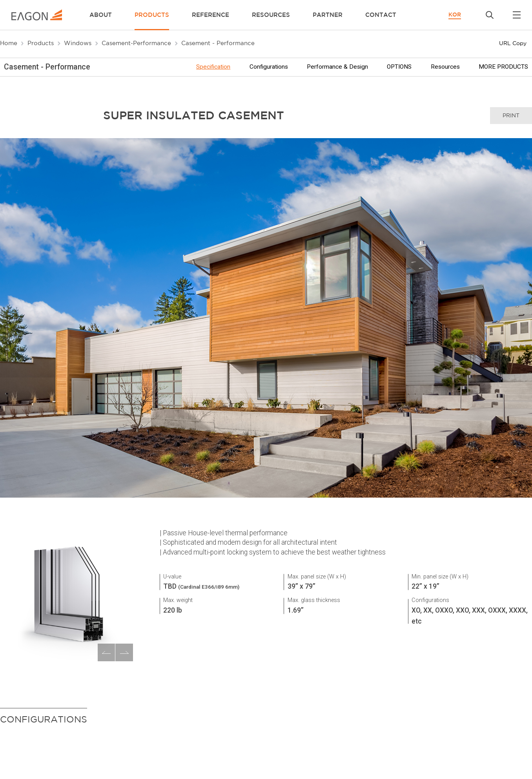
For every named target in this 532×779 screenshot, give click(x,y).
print (511, 115)
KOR (455, 15)
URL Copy (513, 43)
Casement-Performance (136, 43)
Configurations (269, 67)
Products (41, 43)
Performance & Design (337, 67)
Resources (445, 67)
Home (9, 43)
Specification (213, 67)
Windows (78, 43)
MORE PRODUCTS (503, 67)
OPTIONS (399, 67)
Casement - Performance (218, 43)
